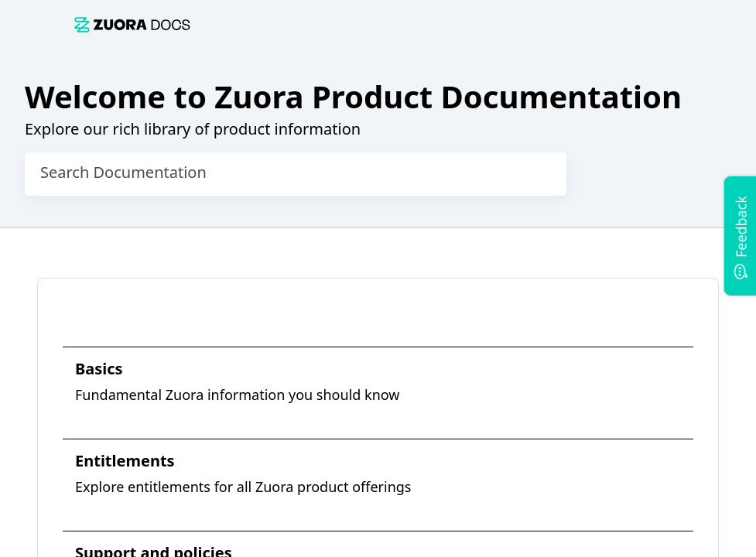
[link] (387, 24)
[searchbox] (539, 174)
